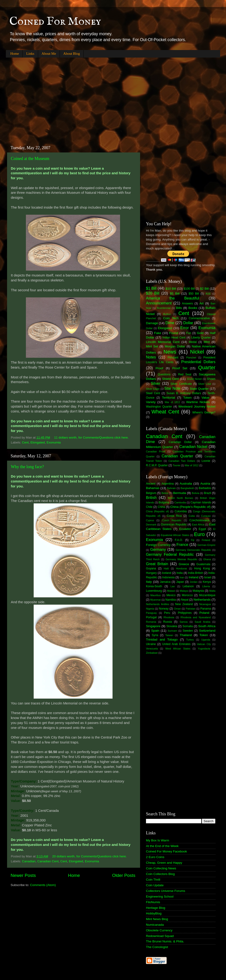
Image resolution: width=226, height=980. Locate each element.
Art (201, 303)
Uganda (206, 640)
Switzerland (207, 631)
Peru (167, 613)
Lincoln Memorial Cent (163, 342)
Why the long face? (27, 467)
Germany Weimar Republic (181, 559)
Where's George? (204, 412)
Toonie (177, 465)
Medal (193, 342)
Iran (182, 577)
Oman (177, 609)
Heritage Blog (156, 908)
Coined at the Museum (30, 159)
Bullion (167, 314)
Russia (167, 622)
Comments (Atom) (43, 885)
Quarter (207, 367)
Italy (149, 582)
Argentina (168, 484)
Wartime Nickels (198, 402)
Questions (164, 374)
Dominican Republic (174, 525)
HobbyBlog (154, 913)
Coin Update (155, 885)
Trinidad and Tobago (162, 640)
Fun (189, 333)
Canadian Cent (48, 861)
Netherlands (202, 600)
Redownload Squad (160, 936)
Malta (212, 591)
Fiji (193, 540)
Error (185, 328)
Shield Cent (170, 379)
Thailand (186, 635)
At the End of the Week (162, 846)
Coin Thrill (153, 880)
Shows (211, 379)
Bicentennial (164, 308)
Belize (165, 493)
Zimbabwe (152, 653)
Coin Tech (171, 318)
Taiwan (169, 635)
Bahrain (172, 488)
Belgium (151, 493)
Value (206, 398)
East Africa (198, 525)
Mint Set (152, 346)
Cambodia (180, 502)
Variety (151, 402)
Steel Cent (153, 393)
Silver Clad (205, 384)
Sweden (188, 631)
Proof (159, 368)
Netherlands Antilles (158, 604)
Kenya (207, 582)
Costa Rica (174, 516)
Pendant (173, 358)
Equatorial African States (175, 535)
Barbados (205, 488)
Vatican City (204, 644)
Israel (208, 577)
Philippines (185, 613)
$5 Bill (175, 294)
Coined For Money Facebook (166, 851)
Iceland (167, 573)
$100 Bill (189, 289)
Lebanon (188, 586)
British (151, 498)
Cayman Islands (201, 502)
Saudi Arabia (203, 622)
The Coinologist (157, 947)
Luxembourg (154, 591)
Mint (207, 342)
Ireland (194, 577)
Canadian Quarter (177, 456)
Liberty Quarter (201, 338)
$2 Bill (204, 289)
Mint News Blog (157, 919)
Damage (152, 323)
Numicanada (155, 925)
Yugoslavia (204, 649)
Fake (158, 333)
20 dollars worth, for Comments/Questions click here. (90, 856)
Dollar (188, 323)
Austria (205, 484)
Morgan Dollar (175, 346)
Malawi (171, 591)
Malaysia (198, 591)
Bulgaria (164, 502)
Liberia (206, 586)
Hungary (151, 573)
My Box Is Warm (158, 840)
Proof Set (180, 368)
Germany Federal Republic (170, 554)
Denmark (151, 525)
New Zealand (184, 604)
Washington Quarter (159, 407)
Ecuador (185, 529)
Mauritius (156, 595)
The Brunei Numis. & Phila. (165, 941)
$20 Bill (153, 293)
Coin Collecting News (161, 868)
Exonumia (54, 442)
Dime (170, 323)
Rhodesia (169, 617)
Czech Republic (172, 520)
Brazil (207, 493)
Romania (151, 622)
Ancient (151, 484)
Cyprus (150, 520)
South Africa (207, 626)
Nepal (185, 600)
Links (30, 54)
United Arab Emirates (176, 644)
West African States (178, 649)
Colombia (181, 511)
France (182, 544)
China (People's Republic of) (190, 507)
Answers (188, 303)
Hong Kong (202, 568)
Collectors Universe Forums (166, 891)
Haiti (166, 568)
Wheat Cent (165, 412)
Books (193, 308)
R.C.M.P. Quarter (157, 465)
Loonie (206, 461)
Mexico (171, 595)
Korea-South (154, 586)
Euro (199, 534)
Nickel (197, 352)
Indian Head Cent (174, 338)
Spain (155, 631)
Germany (158, 549)
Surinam (172, 631)
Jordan (194, 582)
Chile (149, 507)
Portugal (151, 617)
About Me (49, 54)
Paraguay (151, 613)
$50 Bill (194, 294)
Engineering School (160, 896)
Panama (206, 609)
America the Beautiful (173, 298)
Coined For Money (55, 22)
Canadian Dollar (180, 442)
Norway (164, 609)
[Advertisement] (78, 97)
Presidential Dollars (198, 362)
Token (187, 398)
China (161, 507)
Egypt (202, 529)
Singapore (153, 626)
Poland (204, 613)
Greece (184, 564)
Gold (200, 333)
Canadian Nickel (193, 447)
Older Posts (124, 875)
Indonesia (168, 577)
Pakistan (191, 609)
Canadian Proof (155, 451)
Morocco (187, 595)
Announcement (159, 303)
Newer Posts (23, 875)
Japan (180, 582)
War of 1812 (172, 402)
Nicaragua (205, 604)
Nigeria (150, 609)
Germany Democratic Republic (193, 550)
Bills (179, 308)
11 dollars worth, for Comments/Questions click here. (91, 437)
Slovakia (172, 626)
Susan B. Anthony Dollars (184, 393)
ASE (208, 294)
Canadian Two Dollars (182, 461)
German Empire (206, 545)
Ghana (207, 559)
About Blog (72, 54)
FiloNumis (153, 902)
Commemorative (199, 318)
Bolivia (196, 493)
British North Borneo (180, 498)
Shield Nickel (194, 379)
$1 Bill (151, 288)
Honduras (182, 568)
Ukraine (151, 644)
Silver (156, 383)
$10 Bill (171, 289)
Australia (186, 484)
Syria (155, 635)
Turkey (190, 640)
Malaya (184, 591)
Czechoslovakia (200, 520)
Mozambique (207, 595)
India (180, 573)
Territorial (169, 398)
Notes (151, 357)
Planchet (191, 358)
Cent (25, 442)
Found (174, 333)
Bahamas (153, 488)
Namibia (171, 600)
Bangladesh (187, 488)
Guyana (151, 568)
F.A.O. (179, 540)
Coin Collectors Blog (160, 874)
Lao (173, 586)
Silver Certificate (181, 384)
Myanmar (155, 600)
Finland (206, 540)
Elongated (38, 442)
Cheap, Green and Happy (164, 863)
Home (15, 54)
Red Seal (185, 374)
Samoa (184, 622)
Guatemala (203, 564)
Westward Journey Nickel (197, 406)
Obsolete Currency (159, 930)
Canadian (29, 861)
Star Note (172, 388)
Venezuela (152, 649)
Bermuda (180, 493)
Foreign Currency (158, 545)
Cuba (192, 516)
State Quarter (199, 389)
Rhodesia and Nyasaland (196, 617)
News (170, 352)
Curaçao (206, 516)
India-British (195, 573)
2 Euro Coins (155, 857)
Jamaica (165, 582)
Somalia (188, 626)
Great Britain (157, 564)
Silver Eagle (153, 389)
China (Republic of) (157, 511)
